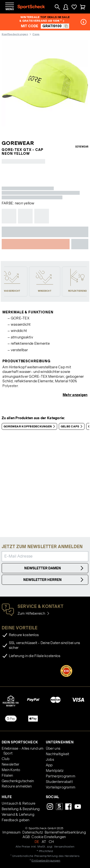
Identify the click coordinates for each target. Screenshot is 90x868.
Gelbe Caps (73, 426)
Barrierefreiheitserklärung (65, 832)
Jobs (50, 760)
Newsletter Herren (54, 580)
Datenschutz (33, 832)
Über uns (53, 748)
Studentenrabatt (59, 782)
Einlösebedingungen (46, 860)
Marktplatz (55, 771)
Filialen (7, 775)
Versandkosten (64, 846)
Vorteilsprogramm (61, 787)
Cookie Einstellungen (49, 837)
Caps (36, 34)
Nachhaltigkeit (58, 754)
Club (6, 759)
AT (44, 842)
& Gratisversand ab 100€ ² (42, 21)
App (49, 765)
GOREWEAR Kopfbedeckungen (30, 426)
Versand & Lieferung (18, 814)
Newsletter (11, 764)
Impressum (12, 832)
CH (51, 842)
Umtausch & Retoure (19, 803)
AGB (26, 837)
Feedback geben (16, 820)
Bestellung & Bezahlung (21, 809)
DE (37, 842)
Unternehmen (60, 742)
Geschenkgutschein (18, 781)
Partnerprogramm (61, 776)
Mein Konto (11, 770)
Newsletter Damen (55, 568)
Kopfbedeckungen (15, 34)
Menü (10, 9)
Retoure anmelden (17, 786)
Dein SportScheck (20, 742)
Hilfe (7, 797)
